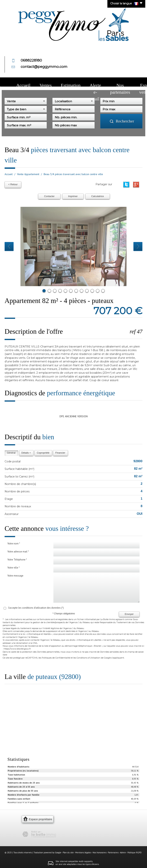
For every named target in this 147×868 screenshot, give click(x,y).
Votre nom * (14, 543)
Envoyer (129, 613)
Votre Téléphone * (17, 559)
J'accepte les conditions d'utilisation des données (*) (36, 607)
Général (11, 452)
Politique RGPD (135, 852)
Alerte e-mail (66, 82)
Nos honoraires (100, 852)
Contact (128, 82)
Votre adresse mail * (18, 551)
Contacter (49, 195)
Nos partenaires (87, 82)
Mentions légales (83, 852)
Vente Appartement (28, 174)
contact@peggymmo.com (44, 67)
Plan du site (68, 852)
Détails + (26, 452)
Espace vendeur (110, 82)
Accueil (19, 82)
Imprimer (73, 195)
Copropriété (43, 452)
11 (98, 290)
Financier (60, 452)
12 (103, 290)
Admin (123, 852)
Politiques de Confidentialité (56, 657)
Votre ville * (14, 567)
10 (92, 290)
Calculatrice (98, 195)
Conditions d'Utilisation (88, 657)
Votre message (15, 575)
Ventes (32, 82)
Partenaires (113, 852)
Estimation (47, 82)
